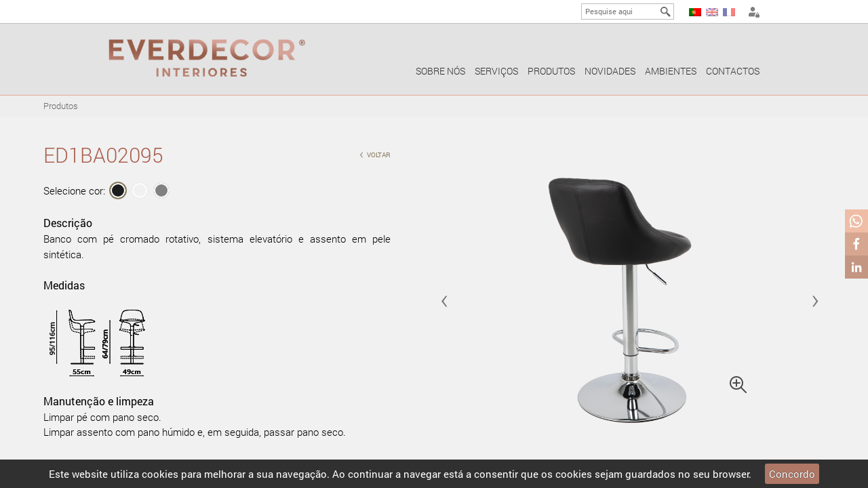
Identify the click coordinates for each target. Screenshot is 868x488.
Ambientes (671, 71)
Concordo (792, 474)
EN (712, 12)
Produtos (551, 71)
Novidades (610, 71)
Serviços (496, 71)
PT (695, 12)
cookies (160, 474)
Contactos (733, 71)
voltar (375, 154)
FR (729, 12)
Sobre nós (440, 71)
